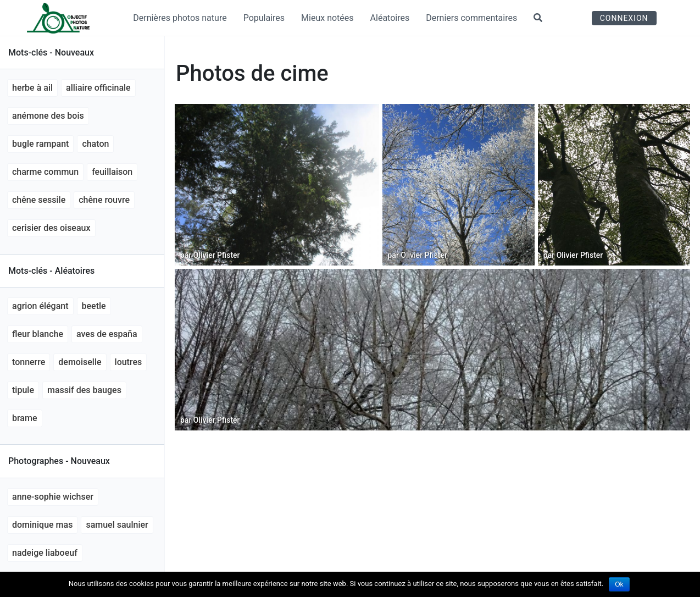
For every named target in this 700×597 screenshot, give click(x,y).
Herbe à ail (32, 88)
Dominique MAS (42, 525)
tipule (23, 390)
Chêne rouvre (104, 200)
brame (25, 418)
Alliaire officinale (98, 88)
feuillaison (112, 172)
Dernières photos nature (180, 18)
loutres (129, 362)
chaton (95, 144)
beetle (94, 306)
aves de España (107, 334)
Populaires (264, 18)
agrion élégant (40, 306)
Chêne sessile (39, 200)
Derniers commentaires (471, 18)
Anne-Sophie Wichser (53, 497)
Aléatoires (390, 18)
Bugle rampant (40, 144)
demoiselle (80, 362)
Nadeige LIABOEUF (45, 553)
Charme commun (45, 172)
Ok (619, 584)
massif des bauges (84, 390)
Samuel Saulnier (117, 525)
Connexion (624, 18)
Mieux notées (327, 18)
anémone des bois (48, 116)
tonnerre (29, 362)
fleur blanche (38, 334)
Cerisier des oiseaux (51, 228)
